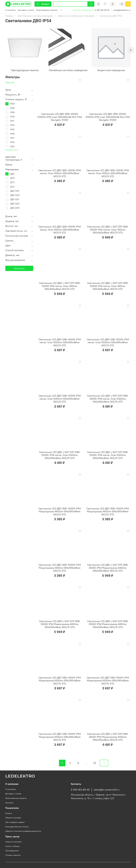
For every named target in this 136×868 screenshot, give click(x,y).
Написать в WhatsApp (83, 10)
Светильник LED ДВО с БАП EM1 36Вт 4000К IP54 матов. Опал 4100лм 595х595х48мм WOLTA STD (108, 230)
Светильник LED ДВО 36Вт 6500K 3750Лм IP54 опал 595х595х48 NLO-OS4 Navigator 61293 (108, 117)
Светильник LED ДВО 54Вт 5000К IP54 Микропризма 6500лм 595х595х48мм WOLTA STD (108, 681)
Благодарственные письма (17, 827)
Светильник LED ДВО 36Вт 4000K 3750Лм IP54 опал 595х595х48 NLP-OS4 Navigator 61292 (60, 117)
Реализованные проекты (47, 10)
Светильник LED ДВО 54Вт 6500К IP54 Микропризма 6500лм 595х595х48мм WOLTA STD (60, 737)
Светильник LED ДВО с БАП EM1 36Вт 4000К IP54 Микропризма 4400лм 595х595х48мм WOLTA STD (108, 568)
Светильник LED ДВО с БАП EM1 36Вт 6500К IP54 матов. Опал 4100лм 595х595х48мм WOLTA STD (108, 286)
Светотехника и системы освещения (35, 16)
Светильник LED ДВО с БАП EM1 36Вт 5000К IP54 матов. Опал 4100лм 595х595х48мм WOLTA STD (60, 286)
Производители (12, 851)
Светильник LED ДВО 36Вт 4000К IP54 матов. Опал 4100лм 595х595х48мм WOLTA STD (60, 173)
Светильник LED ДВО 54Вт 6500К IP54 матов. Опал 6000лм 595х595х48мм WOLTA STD (60, 399)
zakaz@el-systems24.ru (107, 790)
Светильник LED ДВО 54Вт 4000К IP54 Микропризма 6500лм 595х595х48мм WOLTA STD (60, 681)
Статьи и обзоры (12, 846)
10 (95, 763)
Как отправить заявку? (15, 822)
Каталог (43, 4)
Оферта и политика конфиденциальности (23, 831)
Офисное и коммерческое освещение (76, 16)
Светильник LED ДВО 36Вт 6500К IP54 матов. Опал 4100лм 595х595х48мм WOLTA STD (60, 230)
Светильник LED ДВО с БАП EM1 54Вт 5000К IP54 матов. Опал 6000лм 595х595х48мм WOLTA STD (60, 455)
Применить (19, 268)
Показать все (12, 150)
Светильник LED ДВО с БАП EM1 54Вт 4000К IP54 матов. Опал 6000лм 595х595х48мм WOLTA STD (108, 399)
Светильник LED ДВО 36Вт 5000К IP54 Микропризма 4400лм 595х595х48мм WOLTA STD (108, 512)
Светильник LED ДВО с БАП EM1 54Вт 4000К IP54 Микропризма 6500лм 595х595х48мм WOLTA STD (108, 737)
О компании (10, 10)
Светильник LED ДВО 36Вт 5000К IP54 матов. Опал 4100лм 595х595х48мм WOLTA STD (108, 173)
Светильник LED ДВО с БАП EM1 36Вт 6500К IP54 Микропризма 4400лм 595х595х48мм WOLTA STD (108, 624)
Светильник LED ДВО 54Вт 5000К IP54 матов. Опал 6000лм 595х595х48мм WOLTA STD (108, 342)
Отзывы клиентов (13, 855)
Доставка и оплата (26, 10)
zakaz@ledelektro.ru (122, 10)
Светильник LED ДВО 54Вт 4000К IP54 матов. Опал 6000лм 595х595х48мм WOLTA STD (60, 342)
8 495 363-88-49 (102, 10)
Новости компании (13, 842)
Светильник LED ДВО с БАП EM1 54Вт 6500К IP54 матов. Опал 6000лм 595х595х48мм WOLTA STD (108, 455)
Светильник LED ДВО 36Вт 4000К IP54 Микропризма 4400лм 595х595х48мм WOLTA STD (60, 512)
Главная (9, 16)
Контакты (9, 803)
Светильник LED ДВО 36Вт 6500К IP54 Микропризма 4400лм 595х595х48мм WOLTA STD (60, 568)
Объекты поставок (13, 818)
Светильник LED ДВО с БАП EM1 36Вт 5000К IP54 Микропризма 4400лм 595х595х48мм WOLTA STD (60, 624)
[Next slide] (131, 50)
